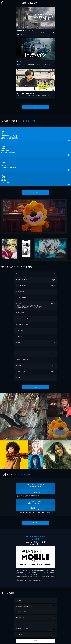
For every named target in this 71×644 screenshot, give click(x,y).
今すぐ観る (35, 107)
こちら (37, 308)
